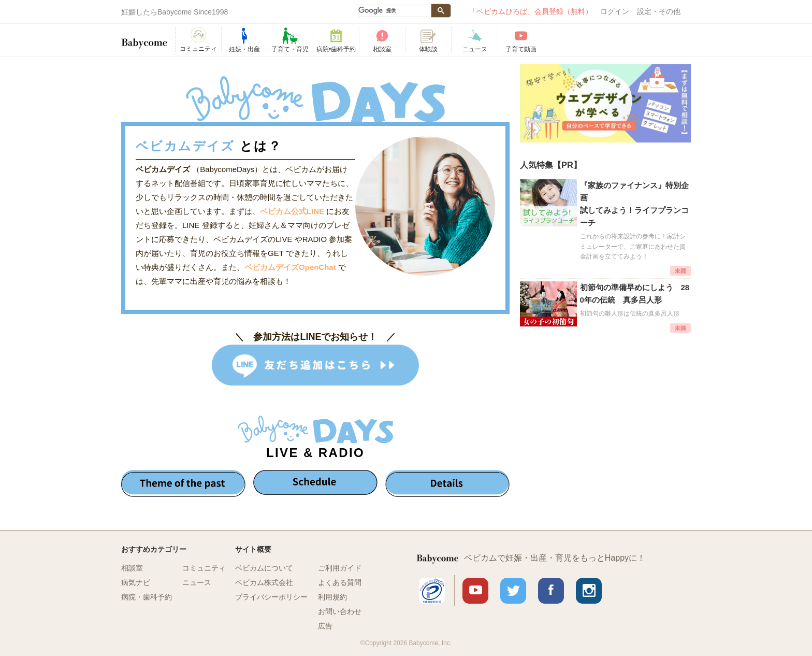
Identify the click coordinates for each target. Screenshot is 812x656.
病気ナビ (136, 582)
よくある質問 (340, 582)
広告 (325, 626)
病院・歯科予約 (147, 597)
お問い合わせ (340, 611)
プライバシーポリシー (271, 597)
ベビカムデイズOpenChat (291, 267)
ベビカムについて (264, 568)
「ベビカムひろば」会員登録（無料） (531, 11)
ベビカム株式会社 (264, 582)
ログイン (615, 11)
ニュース (197, 582)
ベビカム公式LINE (292, 211)
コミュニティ (204, 568)
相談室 (132, 568)
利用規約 (332, 597)
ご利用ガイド (340, 568)
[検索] (394, 11)
